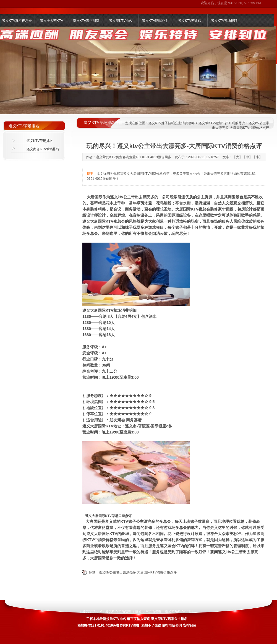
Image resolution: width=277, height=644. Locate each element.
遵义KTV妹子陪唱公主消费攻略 (172, 123)
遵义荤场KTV (92, 611)
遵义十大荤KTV (52, 21)
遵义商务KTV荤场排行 (43, 149)
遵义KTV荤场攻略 (118, 611)
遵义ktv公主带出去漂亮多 (117, 572)
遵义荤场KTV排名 (178, 611)
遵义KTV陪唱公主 (155, 21)
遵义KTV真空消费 (86, 21)
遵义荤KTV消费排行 (213, 123)
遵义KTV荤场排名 (40, 141)
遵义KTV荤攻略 (190, 21)
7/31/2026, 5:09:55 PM (244, 3)
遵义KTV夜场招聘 (224, 21)
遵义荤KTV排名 (121, 21)
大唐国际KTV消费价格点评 (157, 572)
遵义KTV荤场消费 (148, 611)
